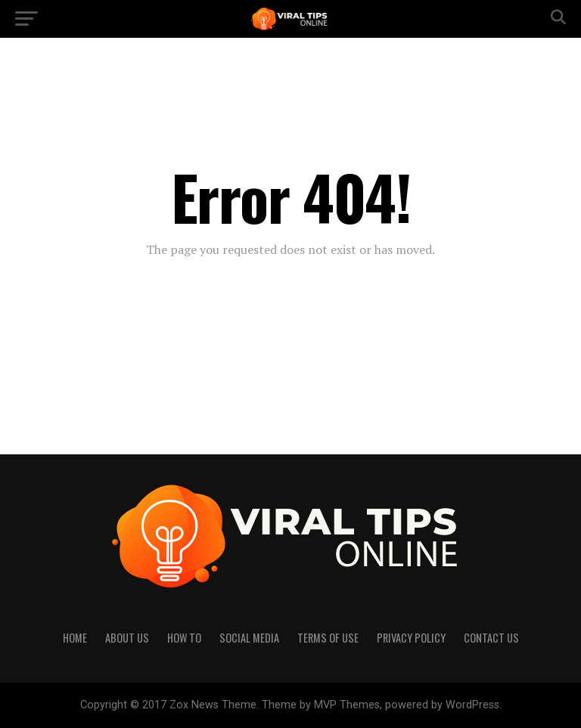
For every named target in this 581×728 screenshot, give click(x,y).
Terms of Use (328, 638)
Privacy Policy (411, 638)
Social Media (249, 638)
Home (75, 638)
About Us (127, 638)
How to (184, 638)
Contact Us (491, 638)
